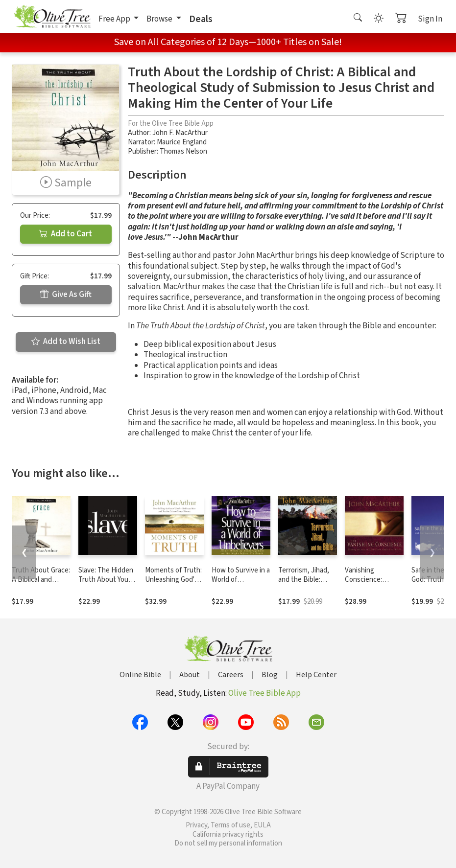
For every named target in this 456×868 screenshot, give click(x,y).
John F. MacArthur (180, 133)
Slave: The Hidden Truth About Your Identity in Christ (106, 580)
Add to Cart (66, 234)
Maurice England (182, 142)
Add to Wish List (66, 342)
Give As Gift (66, 295)
